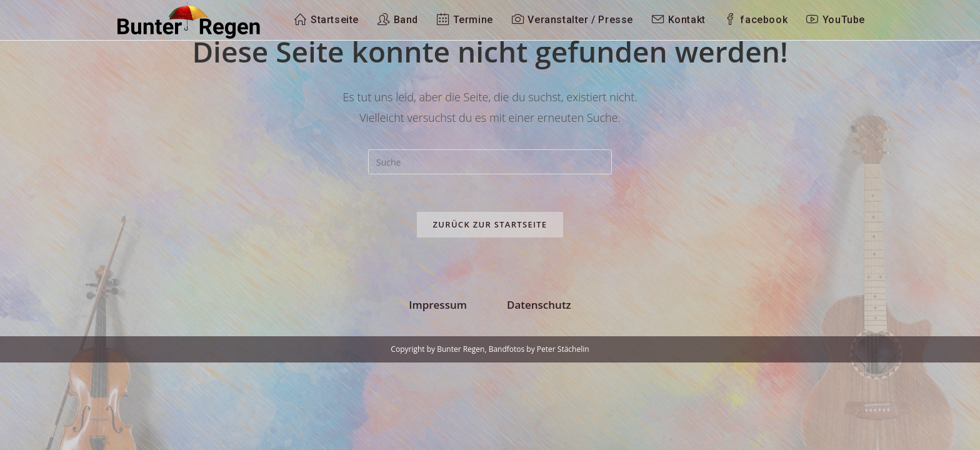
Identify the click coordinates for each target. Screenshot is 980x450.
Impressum (438, 392)
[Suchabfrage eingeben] (490, 162)
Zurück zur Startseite (490, 224)
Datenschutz (539, 392)
